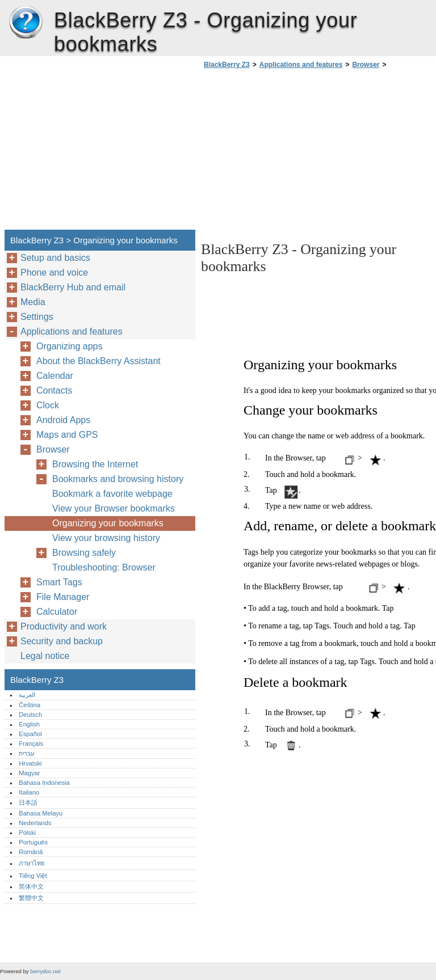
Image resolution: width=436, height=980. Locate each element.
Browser (366, 65)
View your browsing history (106, 538)
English (29, 724)
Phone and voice (54, 273)
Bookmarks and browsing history (118, 479)
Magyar (29, 773)
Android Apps (63, 420)
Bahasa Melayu (41, 813)
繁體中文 (31, 898)
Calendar (55, 376)
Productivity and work (64, 626)
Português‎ (33, 842)
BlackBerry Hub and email (73, 287)
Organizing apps (70, 346)
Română (31, 852)
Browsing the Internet (95, 464)
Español (30, 734)
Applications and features (301, 65)
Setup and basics (55, 258)
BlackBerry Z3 (26, 23)
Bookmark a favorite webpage (112, 494)
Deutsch (30, 715)
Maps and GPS (67, 435)
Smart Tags (59, 582)
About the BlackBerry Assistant (98, 361)
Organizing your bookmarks (108, 523)
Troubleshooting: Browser (104, 567)
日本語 (28, 802)
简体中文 (31, 886)
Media (33, 302)
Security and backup (62, 641)
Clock (48, 405)
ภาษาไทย (32, 863)
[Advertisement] (296, 153)
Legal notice (45, 656)
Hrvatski (30, 763)
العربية (27, 695)
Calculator (57, 612)
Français (31, 744)
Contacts (54, 390)
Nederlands (35, 823)
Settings (37, 317)
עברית (27, 753)
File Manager (63, 597)
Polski (27, 833)
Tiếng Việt (33, 876)
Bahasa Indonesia (44, 783)
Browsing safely (84, 553)
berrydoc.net (45, 971)
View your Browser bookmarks (114, 508)
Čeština (30, 705)
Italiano (29, 792)
